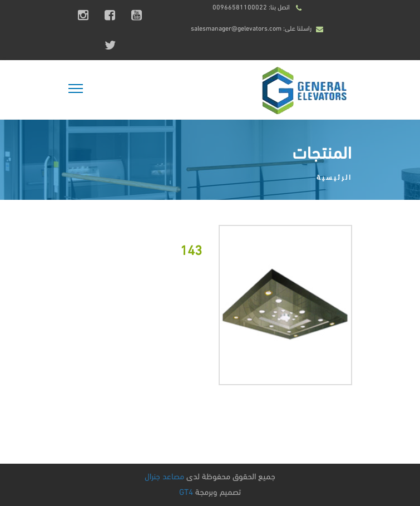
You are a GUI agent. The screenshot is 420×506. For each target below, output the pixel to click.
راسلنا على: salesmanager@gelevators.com (251, 28)
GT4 (186, 491)
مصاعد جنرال (164, 475)
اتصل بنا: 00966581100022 (251, 6)
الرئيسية (334, 176)
